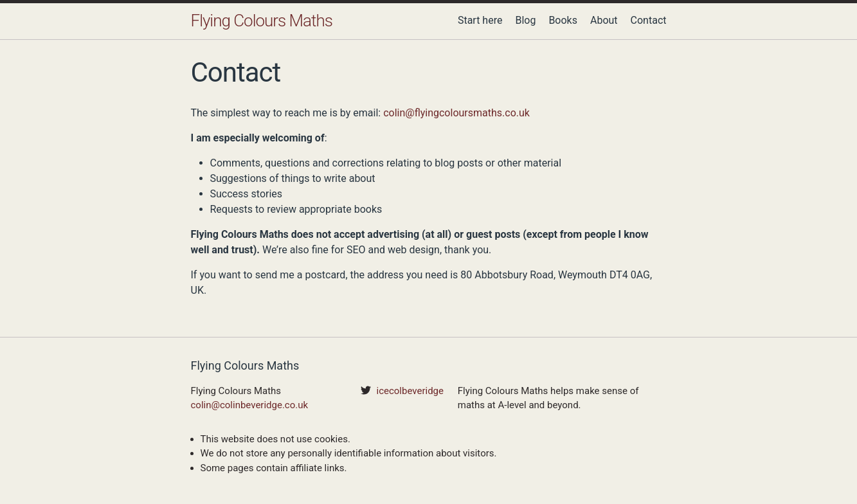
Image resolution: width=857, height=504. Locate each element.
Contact (649, 20)
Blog (525, 20)
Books (563, 20)
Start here (480, 20)
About (604, 20)
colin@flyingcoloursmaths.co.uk (456, 113)
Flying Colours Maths (262, 21)
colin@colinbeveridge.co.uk (250, 405)
